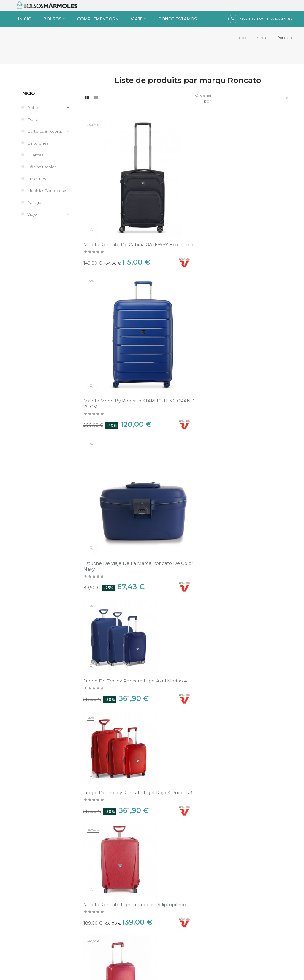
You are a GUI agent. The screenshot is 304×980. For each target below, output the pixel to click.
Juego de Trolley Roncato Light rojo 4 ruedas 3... (184, 332)
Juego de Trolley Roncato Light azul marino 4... (113, 332)
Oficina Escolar (42, 188)
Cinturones (38, 165)
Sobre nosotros (241, 856)
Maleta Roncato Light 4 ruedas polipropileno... (252, 332)
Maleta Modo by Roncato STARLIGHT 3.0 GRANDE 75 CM (185, 217)
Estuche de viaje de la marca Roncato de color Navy (254, 217)
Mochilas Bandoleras (47, 212)
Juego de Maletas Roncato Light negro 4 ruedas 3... (257, 448)
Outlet (34, 141)
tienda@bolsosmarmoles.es (39, 943)
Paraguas (36, 224)
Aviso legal (236, 835)
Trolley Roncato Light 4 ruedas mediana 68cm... (182, 448)
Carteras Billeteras (45, 153)
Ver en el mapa (275, 778)
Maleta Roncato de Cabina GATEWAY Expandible (114, 216)
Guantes (35, 177)
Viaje (32, 236)
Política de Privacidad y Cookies (256, 845)
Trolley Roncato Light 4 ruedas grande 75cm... (181, 564)
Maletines (37, 200)
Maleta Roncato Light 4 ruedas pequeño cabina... (113, 564)
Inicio (28, 115)
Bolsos (33, 129)
